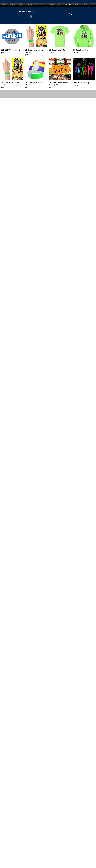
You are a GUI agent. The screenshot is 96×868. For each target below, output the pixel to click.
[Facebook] (31, 17)
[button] (73, 14)
